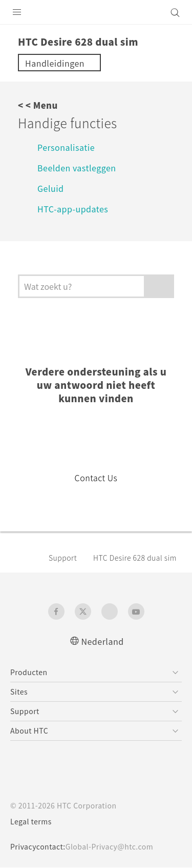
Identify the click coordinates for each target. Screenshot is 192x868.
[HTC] (96, 12)
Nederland (102, 641)
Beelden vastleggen (81, 167)
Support (65, 558)
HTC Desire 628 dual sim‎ (135, 558)
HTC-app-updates (77, 209)
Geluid (52, 188)
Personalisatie (67, 147)
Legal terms (34, 822)
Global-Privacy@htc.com (116, 847)
